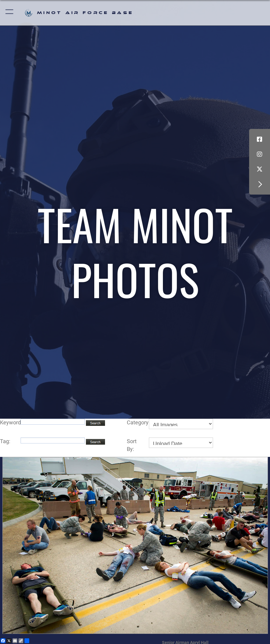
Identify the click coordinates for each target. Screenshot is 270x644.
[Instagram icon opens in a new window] (260, 154)
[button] (10, 13)
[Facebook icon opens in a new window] (260, 139)
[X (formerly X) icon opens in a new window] (260, 169)
